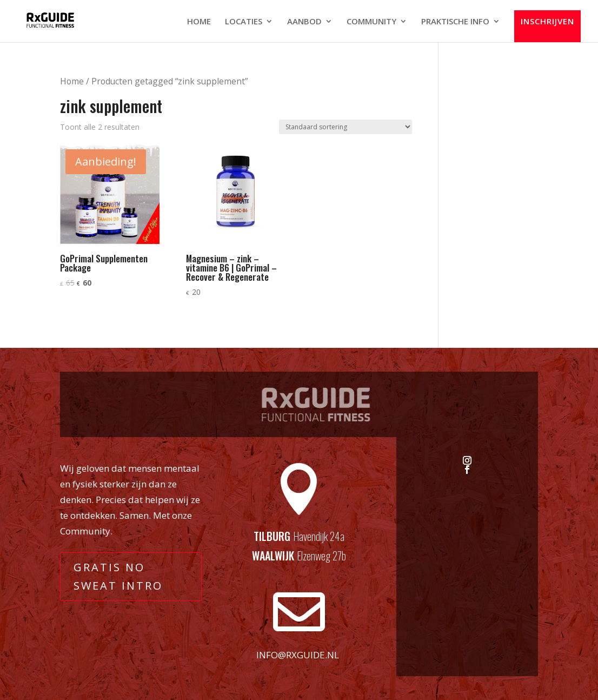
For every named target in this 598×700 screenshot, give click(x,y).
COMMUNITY (371, 22)
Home (72, 81)
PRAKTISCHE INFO (455, 22)
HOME (199, 22)
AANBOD (304, 22)
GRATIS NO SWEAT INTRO (118, 576)
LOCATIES (244, 22)
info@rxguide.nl (298, 655)
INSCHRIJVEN (547, 22)
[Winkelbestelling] (345, 127)
